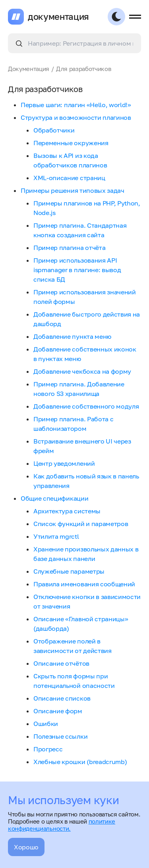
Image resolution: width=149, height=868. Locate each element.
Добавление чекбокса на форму (82, 371)
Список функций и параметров (81, 524)
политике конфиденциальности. (62, 825)
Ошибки (46, 724)
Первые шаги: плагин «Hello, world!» (76, 105)
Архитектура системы (67, 511)
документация (58, 17)
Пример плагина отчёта (69, 248)
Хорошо (26, 847)
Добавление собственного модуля (86, 406)
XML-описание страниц (69, 178)
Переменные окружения (71, 143)
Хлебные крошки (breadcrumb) (80, 762)
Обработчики (54, 130)
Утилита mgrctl (56, 536)
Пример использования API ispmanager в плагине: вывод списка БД (77, 270)
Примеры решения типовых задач (73, 190)
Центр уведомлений (64, 463)
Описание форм (58, 711)
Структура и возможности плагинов (76, 117)
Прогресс (48, 749)
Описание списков (62, 698)
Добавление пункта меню (72, 336)
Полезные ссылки (60, 736)
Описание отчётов (61, 663)
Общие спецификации (54, 498)
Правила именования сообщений (84, 584)
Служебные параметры (69, 571)
